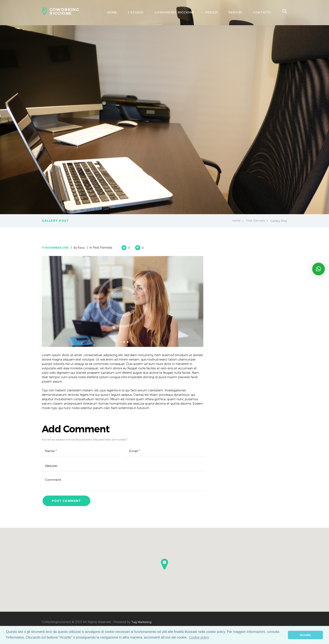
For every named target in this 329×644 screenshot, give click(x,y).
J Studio (136, 12)
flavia (84, 247)
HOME (112, 12)
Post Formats (255, 221)
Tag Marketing (142, 624)
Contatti (262, 12)
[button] (164, 566)
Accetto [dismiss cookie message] (305, 635)
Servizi (235, 12)
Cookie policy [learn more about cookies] (199, 637)
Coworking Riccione (174, 12)
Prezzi (211, 12)
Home (235, 221)
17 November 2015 (57, 248)
